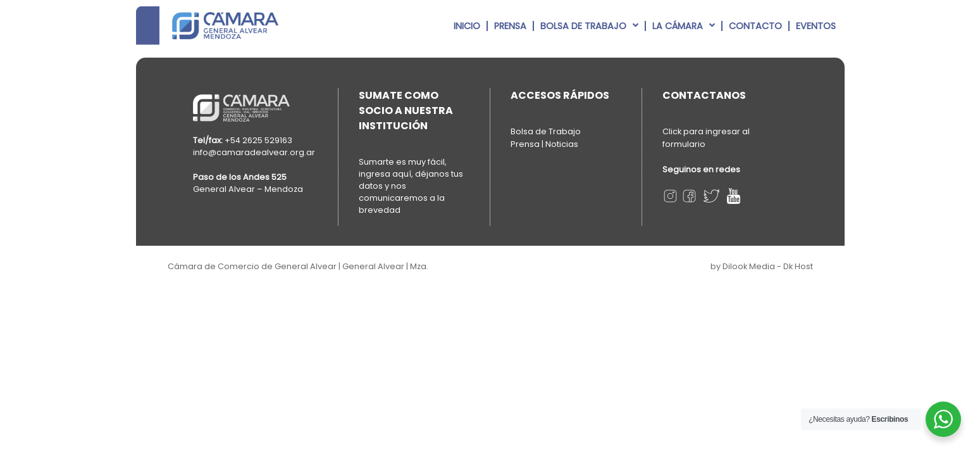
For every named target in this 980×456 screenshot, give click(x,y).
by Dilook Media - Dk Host (762, 266)
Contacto (755, 26)
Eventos (816, 26)
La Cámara (684, 25)
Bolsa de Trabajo (589, 25)
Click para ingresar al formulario (706, 138)
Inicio (467, 26)
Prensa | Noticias (544, 144)
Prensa (510, 26)
